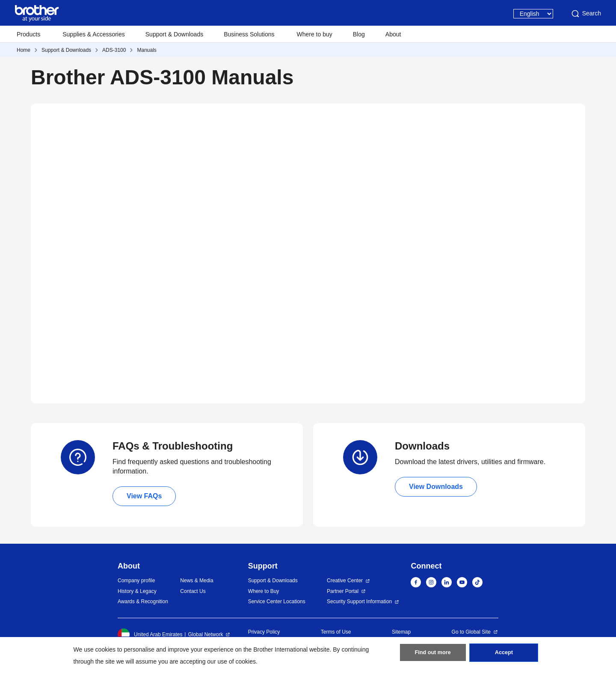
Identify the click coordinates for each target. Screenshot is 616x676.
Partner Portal (343, 591)
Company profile (136, 581)
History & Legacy (137, 591)
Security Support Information (359, 602)
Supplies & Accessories (94, 34)
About (393, 34)
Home (24, 50)
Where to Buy (264, 591)
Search (586, 14)
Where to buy (315, 34)
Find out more (433, 655)
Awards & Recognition (143, 602)
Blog (359, 34)
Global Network (205, 634)
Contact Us (193, 591)
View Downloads (436, 487)
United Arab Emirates (150, 634)
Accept (504, 655)
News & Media (197, 581)
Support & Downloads (174, 34)
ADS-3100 (114, 50)
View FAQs (144, 496)
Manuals (147, 50)
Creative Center (345, 581)
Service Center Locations (277, 602)
